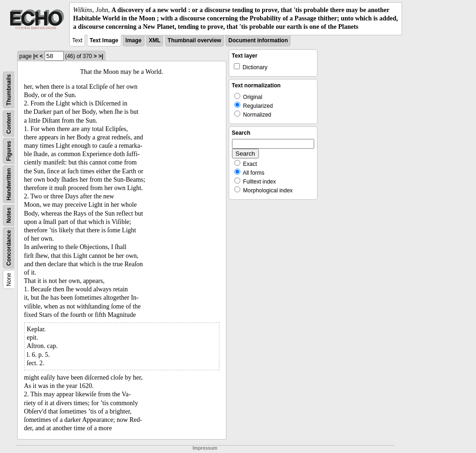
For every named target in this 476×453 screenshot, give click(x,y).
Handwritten (9, 184)
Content (9, 123)
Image (134, 40)
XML (155, 40)
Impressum (205, 448)
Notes (9, 215)
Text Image (104, 40)
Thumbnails (9, 89)
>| (101, 56)
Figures (9, 151)
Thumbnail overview (195, 40)
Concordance (9, 248)
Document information (258, 40)
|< (36, 56)
